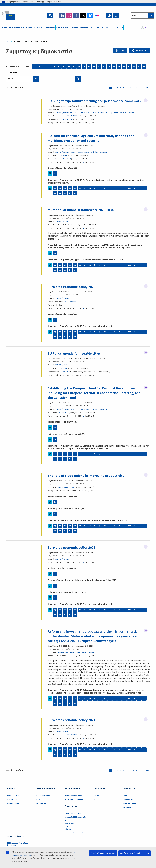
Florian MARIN (62, 160)
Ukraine (120, 27)
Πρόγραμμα (50, 27)
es (60, 193)
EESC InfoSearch (42, 808)
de (75, 193)
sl (65, 198)
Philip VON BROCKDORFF (67, 492)
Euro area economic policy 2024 (72, 725)
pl (139, 193)
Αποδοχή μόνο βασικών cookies (135, 853)
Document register (43, 800)
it (110, 193)
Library (39, 804)
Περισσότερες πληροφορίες (14, 27)
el (85, 193)
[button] (139, 51)
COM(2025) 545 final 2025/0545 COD (68, 117)
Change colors (116, 15)
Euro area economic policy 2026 (72, 291)
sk (60, 198)
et (80, 193)
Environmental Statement (75, 804)
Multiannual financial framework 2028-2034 (81, 215)
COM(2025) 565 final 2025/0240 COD (68, 157)
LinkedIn (62, 15)
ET (64, 66)
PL (114, 66)
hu (124, 193)
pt (144, 193)
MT (104, 66)
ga (100, 193)
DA (49, 66)
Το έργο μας (31, 27)
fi (70, 198)
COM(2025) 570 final (62, 226)
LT (94, 66)
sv (75, 198)
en (90, 193)
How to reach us (13, 800)
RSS (122, 50)
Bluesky (90, 15)
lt (120, 193)
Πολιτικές (41, 27)
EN (54, 66)
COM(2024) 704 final (62, 564)
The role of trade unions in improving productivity (86, 480)
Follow (146, 100)
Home (8, 41)
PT (119, 66)
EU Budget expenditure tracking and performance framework (86, 103)
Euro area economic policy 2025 (72, 552)
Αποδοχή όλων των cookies (103, 853)
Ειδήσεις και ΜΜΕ (63, 27)
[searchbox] (22, 79)
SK (134, 66)
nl (134, 193)
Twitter (83, 15)
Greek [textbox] (135, 15)
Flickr (97, 15)
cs (65, 193)
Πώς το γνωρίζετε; (55, 2)
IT (84, 66)
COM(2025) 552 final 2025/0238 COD (68, 414)
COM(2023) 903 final (62, 736)
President (75, 27)
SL (139, 66)
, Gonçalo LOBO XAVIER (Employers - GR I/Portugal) (76, 657)
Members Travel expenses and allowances (77, 827)
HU (99, 66)
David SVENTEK (65, 164)
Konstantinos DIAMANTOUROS (69, 121)
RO (129, 66)
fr (95, 193)
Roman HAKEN (65, 376)
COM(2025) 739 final (62, 370)
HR (79, 66)
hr (105, 193)
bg (55, 193)
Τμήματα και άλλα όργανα (105, 27)
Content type (11, 73)
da (70, 193)
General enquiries (14, 808)
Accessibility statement (74, 838)
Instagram (69, 15)
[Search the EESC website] (32, 15)
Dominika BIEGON (66, 124)
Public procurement (131, 808)
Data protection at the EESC (76, 800)
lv (115, 193)
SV (144, 66)
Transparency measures (74, 818)
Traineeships (128, 804)
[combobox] (143, 15)
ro (55, 198)
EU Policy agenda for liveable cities (74, 358)
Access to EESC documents (76, 822)
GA (74, 66)
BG (39, 66)
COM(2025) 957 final (62, 303)
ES (35, 66)
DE (59, 66)
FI (124, 66)
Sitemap (97, 800)
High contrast (109, 15)
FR (69, 66)
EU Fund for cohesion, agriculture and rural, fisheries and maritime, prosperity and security (91, 143)
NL (109, 66)
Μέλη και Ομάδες (87, 27)
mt (129, 193)
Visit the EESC (12, 804)
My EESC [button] (148, 28)
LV (89, 66)
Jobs (125, 800)
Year (42, 73)
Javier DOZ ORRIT (70, 306)
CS (44, 66)
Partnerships (128, 812)
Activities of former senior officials (75, 833)
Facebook (76, 15)
